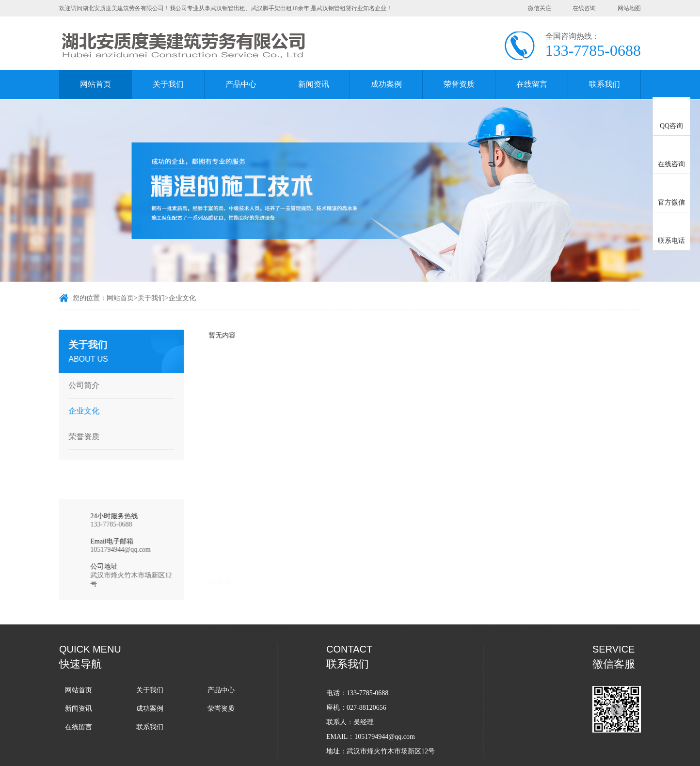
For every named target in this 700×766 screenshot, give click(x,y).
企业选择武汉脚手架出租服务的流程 (509, 445)
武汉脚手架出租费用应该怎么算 (268, 480)
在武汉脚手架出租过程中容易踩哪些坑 (512, 410)
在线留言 (532, 84)
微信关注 (540, 8)
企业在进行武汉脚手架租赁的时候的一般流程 (288, 445)
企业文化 (182, 299)
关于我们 (168, 84)
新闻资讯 (314, 84)
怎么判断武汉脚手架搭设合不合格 (271, 533)
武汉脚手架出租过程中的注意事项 (271, 498)
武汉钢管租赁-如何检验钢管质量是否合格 (517, 498)
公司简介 (81, 385)
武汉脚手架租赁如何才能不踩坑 (502, 533)
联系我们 (605, 84)
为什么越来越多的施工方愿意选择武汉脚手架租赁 (290, 463)
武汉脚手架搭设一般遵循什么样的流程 (512, 428)
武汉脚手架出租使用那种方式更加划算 (278, 515)
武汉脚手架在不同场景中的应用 (502, 515)
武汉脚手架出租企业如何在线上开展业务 (515, 480)
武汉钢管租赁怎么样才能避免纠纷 (271, 550)
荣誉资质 (459, 84)
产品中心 (241, 84)
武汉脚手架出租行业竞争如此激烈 (505, 463)
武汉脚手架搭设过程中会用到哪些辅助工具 (285, 410)
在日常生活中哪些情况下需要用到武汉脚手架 (522, 550)
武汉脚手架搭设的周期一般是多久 (271, 428)
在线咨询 (584, 8)
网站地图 (629, 8)
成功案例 (386, 84)
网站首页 (95, 84)
